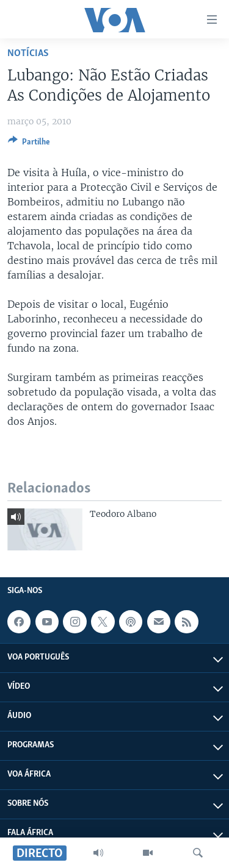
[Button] (29, 144)
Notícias (28, 53)
